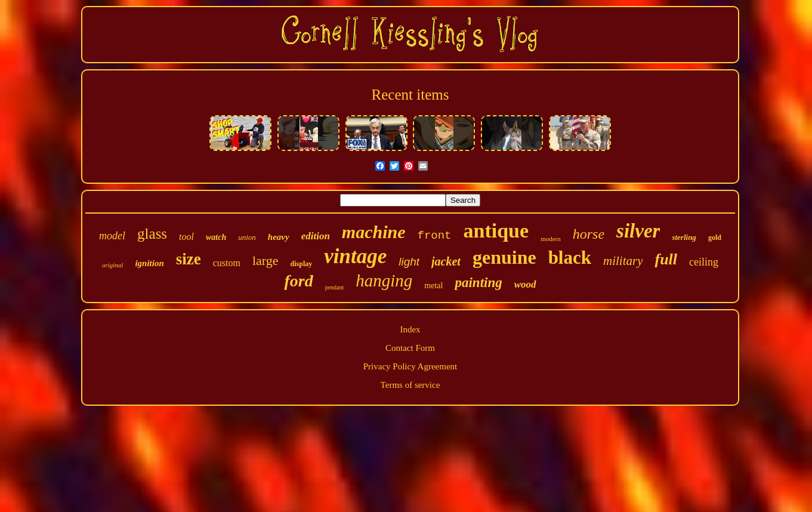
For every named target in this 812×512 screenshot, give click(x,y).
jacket (446, 261)
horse (589, 234)
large (265, 260)
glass (152, 234)
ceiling (704, 262)
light (409, 262)
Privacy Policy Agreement (410, 366)
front (435, 236)
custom (227, 263)
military (623, 261)
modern (551, 239)
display (302, 264)
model (112, 236)
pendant (335, 287)
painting (478, 283)
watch (216, 237)
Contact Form (410, 348)
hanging (384, 280)
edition (316, 236)
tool (186, 237)
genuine (504, 257)
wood (525, 284)
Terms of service (410, 385)
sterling (684, 237)
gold (715, 238)
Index (410, 329)
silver (638, 231)
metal (433, 286)
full (666, 259)
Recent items (410, 95)
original (112, 265)
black (570, 257)
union (247, 237)
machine (374, 232)
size (189, 259)
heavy (279, 237)
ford (298, 281)
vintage (355, 256)
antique (496, 231)
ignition (149, 263)
